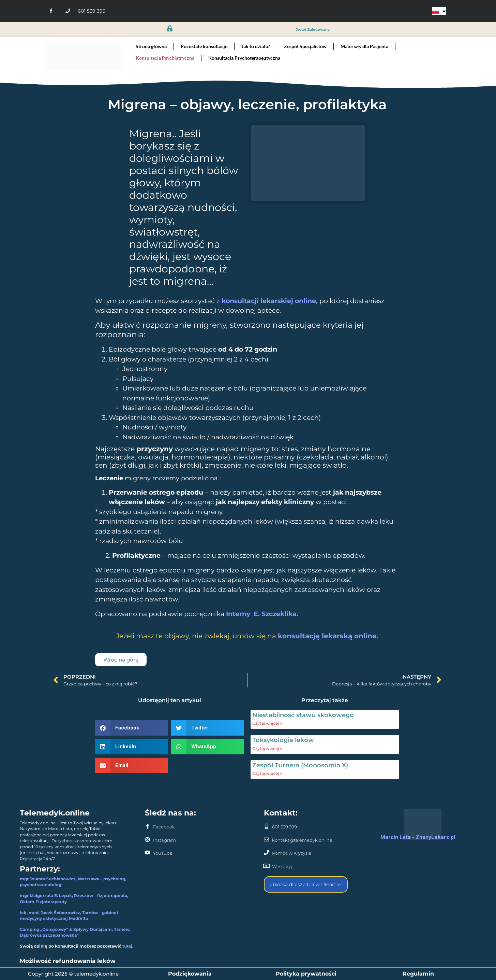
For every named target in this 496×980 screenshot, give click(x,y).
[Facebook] (147, 826)
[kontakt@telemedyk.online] (266, 840)
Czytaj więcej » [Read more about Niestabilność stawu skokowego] (267, 723)
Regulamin (418, 974)
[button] (131, 728)
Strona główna (151, 46)
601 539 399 (284, 827)
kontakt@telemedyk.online (302, 840)
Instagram (164, 840)
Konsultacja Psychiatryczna (165, 58)
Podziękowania (190, 974)
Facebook (164, 827)
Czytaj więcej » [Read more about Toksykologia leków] (267, 748)
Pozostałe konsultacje (204, 46)
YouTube (163, 853)
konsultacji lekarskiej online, (270, 301)
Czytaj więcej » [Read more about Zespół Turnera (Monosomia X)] (267, 773)
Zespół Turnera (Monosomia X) (300, 765)
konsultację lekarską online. (328, 636)
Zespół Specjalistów (305, 46)
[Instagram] (147, 840)
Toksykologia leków (283, 740)
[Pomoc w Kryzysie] (266, 853)
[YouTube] (147, 853)
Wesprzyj (282, 866)
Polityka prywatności (306, 974)
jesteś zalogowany (313, 30)
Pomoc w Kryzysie (292, 853)
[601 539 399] (266, 826)
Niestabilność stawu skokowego (303, 715)
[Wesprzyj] (266, 866)
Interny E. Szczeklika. (262, 614)
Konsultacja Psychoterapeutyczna (244, 58)
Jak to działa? (256, 46)
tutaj (127, 946)
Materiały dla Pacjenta (364, 46)
